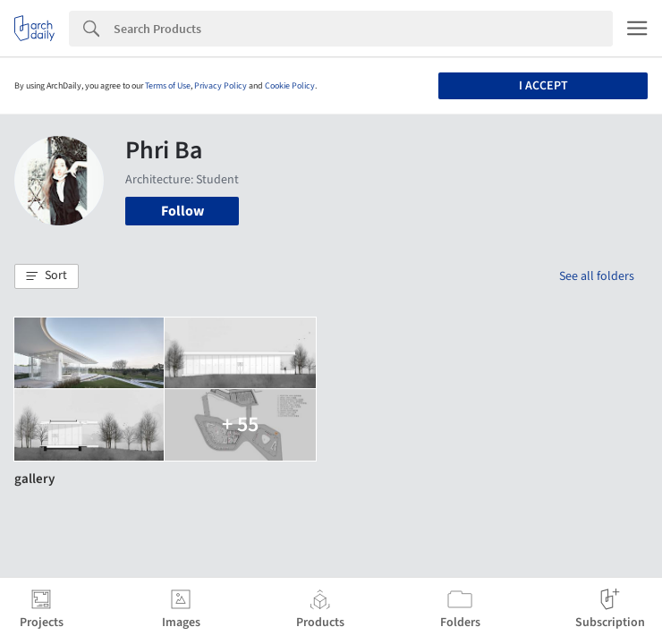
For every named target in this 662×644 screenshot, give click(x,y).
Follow (182, 211)
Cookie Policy (290, 86)
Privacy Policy (221, 86)
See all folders (597, 276)
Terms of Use (168, 86)
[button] (47, 276)
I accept (543, 86)
